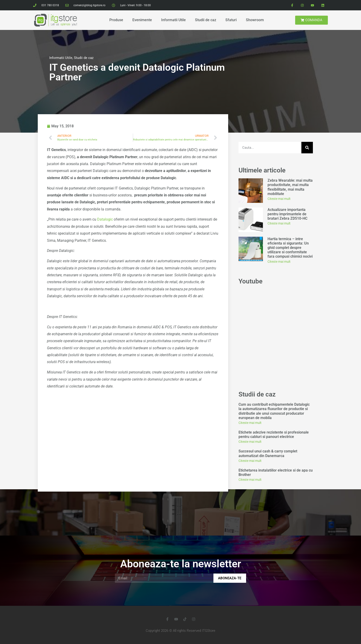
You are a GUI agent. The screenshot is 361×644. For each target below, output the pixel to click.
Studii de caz (206, 20)
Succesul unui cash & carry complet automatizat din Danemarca (268, 453)
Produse (116, 20)
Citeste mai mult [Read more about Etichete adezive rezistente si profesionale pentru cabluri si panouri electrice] (250, 442)
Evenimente (142, 20)
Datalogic (105, 219)
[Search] (307, 148)
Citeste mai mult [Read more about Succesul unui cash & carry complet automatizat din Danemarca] (250, 461)
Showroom (255, 20)
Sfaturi (231, 20)
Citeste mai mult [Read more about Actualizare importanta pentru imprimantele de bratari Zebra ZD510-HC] (279, 223)
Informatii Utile (173, 20)
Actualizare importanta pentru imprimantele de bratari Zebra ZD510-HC (287, 214)
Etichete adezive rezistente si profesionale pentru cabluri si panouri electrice (274, 434)
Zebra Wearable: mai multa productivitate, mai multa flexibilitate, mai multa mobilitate (290, 187)
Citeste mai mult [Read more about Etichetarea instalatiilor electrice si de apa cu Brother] (250, 480)
